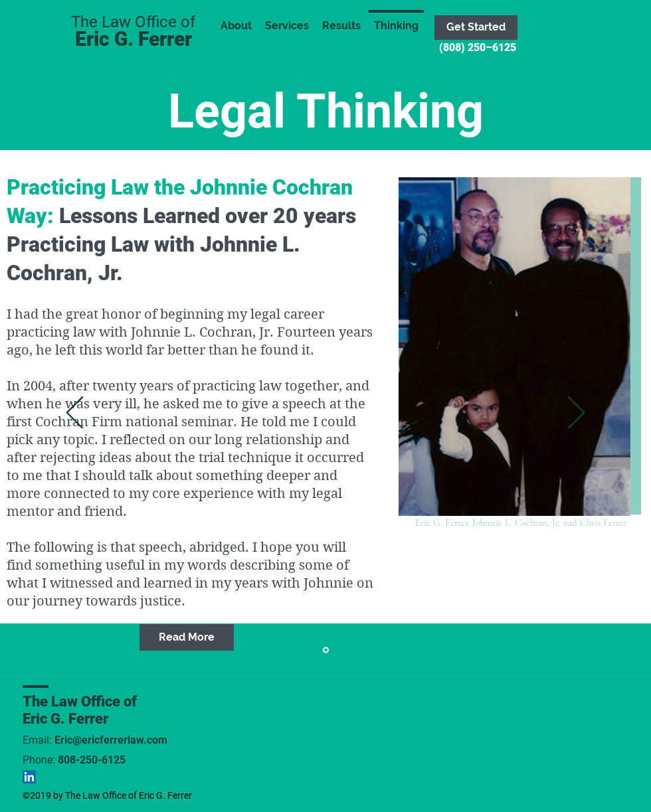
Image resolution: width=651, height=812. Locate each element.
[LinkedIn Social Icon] (29, 777)
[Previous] (75, 414)
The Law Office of (80, 701)
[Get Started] (476, 28)
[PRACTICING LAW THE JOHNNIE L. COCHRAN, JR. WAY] (326, 650)
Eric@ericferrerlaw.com (111, 740)
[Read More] (187, 637)
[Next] (576, 414)
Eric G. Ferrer (134, 39)
